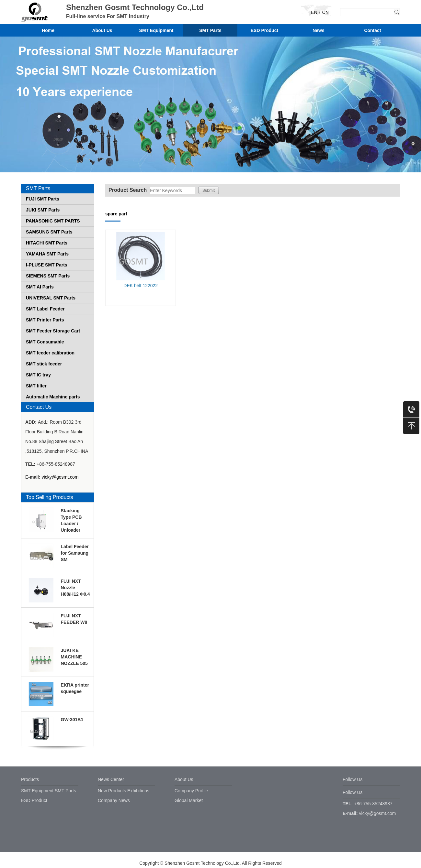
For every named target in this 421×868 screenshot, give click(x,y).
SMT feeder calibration (50, 353)
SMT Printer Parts (45, 320)
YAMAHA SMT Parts (47, 254)
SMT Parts (210, 30)
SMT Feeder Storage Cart (53, 331)
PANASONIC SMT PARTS (53, 221)
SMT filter (36, 386)
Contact (372, 30)
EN (314, 12)
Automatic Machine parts (53, 397)
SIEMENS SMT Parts (48, 276)
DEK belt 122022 (141, 286)
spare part (116, 214)
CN (325, 12)
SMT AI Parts (40, 287)
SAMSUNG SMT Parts (49, 232)
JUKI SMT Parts (43, 210)
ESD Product (265, 30)
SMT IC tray (38, 375)
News (319, 30)
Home (48, 30)
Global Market (189, 800)
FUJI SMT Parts (43, 199)
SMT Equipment (156, 30)
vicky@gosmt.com (60, 477)
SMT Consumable (45, 342)
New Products (112, 791)
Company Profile (191, 791)
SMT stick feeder (44, 364)
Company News (114, 800)
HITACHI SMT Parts (47, 243)
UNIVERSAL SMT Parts (51, 298)
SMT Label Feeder (45, 309)
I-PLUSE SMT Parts (47, 265)
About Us (102, 30)
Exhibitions (138, 791)
